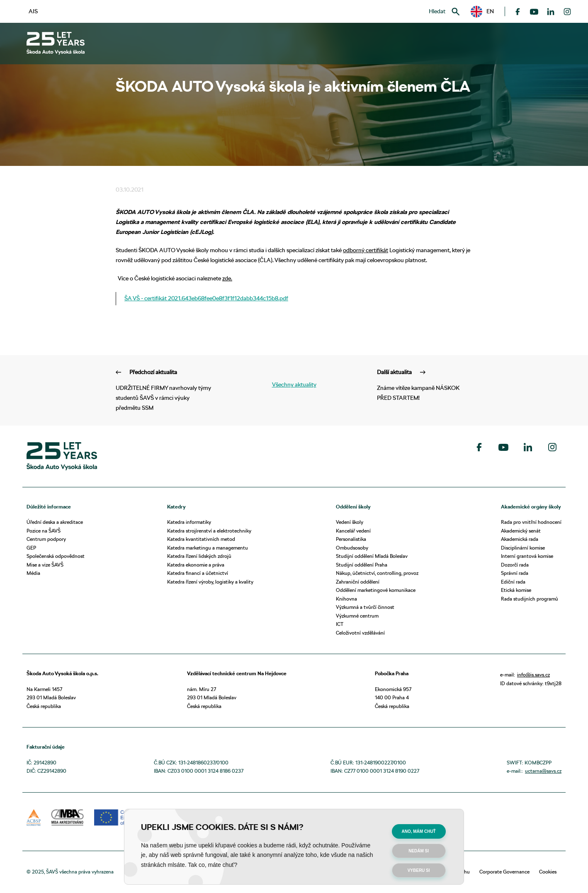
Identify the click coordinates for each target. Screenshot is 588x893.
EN (482, 12)
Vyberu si (419, 870)
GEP (31, 548)
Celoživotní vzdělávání (360, 633)
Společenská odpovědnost (56, 556)
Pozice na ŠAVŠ (44, 531)
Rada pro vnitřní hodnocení (531, 522)
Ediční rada (513, 582)
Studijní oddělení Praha (362, 565)
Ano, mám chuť (419, 831)
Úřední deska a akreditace (55, 522)
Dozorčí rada (515, 565)
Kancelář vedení (353, 531)
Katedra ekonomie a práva (196, 565)
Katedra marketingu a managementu (208, 548)
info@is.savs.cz (533, 675)
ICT (340, 624)
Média (33, 573)
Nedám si (419, 851)
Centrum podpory (46, 539)
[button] (482, 12)
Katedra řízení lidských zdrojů (199, 556)
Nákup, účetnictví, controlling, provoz (377, 573)
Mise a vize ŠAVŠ (45, 565)
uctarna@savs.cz (543, 771)
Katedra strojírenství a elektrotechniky (209, 531)
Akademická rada (520, 539)
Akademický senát (521, 531)
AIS (33, 11)
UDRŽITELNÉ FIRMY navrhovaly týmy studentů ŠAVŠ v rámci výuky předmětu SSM (163, 390)
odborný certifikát (366, 250)
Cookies (548, 872)
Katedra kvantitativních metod (201, 539)
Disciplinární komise (523, 548)
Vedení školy (350, 522)
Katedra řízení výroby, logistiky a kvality (210, 582)
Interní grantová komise (527, 556)
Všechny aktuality (294, 384)
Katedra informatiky (189, 522)
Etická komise (516, 590)
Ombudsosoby (352, 548)
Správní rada (515, 573)
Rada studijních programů (530, 599)
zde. (227, 278)
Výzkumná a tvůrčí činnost (365, 607)
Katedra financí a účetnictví (198, 573)
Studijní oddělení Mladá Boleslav (372, 556)
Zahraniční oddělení (358, 582)
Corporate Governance (504, 872)
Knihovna (346, 599)
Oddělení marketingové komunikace (376, 590)
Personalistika (351, 539)
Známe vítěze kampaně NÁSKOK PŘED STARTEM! (425, 385)
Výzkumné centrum (357, 616)
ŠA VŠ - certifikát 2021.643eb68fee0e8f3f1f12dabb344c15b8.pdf (206, 298)
